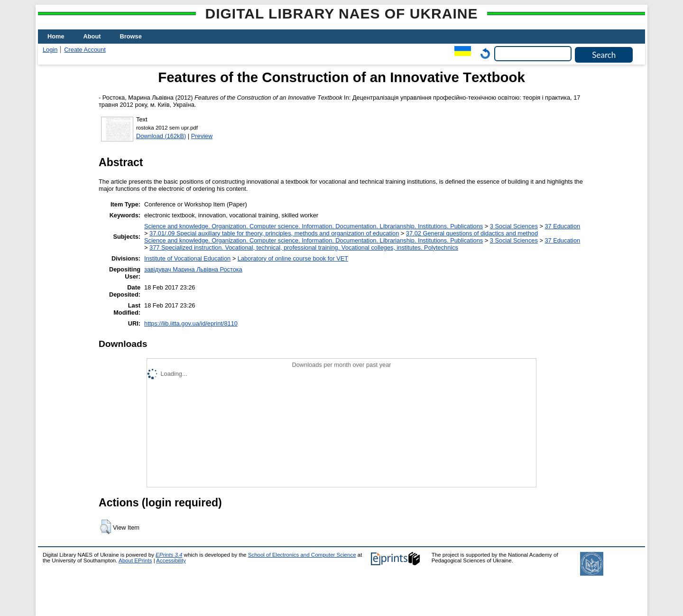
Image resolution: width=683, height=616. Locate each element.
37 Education (562, 226)
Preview (202, 136)
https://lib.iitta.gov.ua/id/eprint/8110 (191, 323)
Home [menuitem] (56, 36)
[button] (106, 527)
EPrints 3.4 (169, 555)
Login (50, 50)
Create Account (85, 50)
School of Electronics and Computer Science (302, 555)
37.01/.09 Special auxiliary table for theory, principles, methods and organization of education (274, 233)
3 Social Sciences (514, 226)
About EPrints (135, 560)
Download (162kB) (161, 136)
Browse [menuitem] (131, 36)
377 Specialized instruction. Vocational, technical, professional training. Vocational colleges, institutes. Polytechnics (304, 247)
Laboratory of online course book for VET (293, 258)
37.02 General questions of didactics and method (472, 233)
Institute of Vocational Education (187, 258)
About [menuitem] (92, 36)
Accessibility (171, 560)
